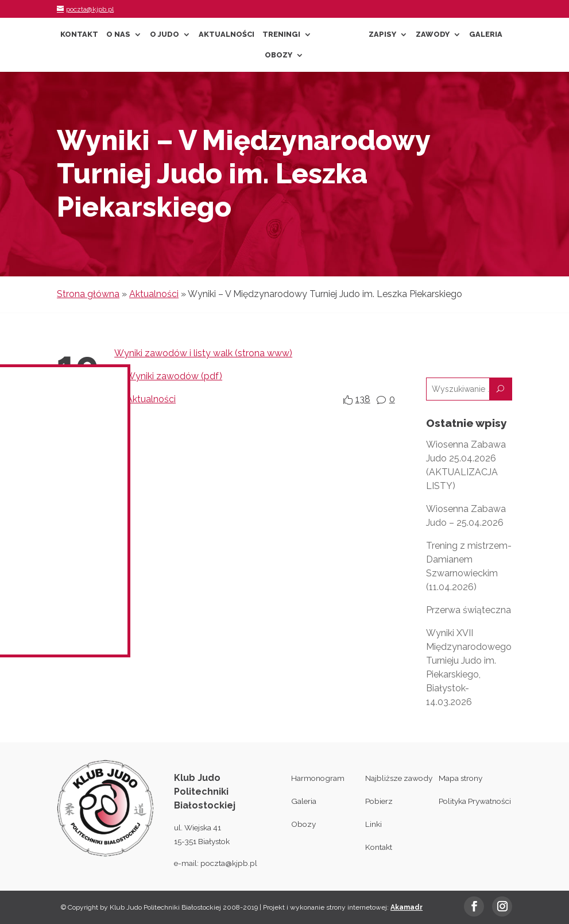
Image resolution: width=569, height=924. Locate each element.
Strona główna (88, 294)
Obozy (278, 55)
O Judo (164, 34)
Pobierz (379, 801)
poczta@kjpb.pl (229, 863)
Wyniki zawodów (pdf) (174, 376)
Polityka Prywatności (475, 801)
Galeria (486, 34)
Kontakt (79, 34)
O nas (118, 34)
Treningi (281, 34)
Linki (373, 824)
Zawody (433, 34)
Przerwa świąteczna (469, 610)
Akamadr (407, 907)
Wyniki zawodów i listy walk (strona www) (203, 353)
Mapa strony (460, 778)
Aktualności (227, 34)
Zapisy (382, 34)
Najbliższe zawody (399, 778)
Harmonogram (318, 778)
